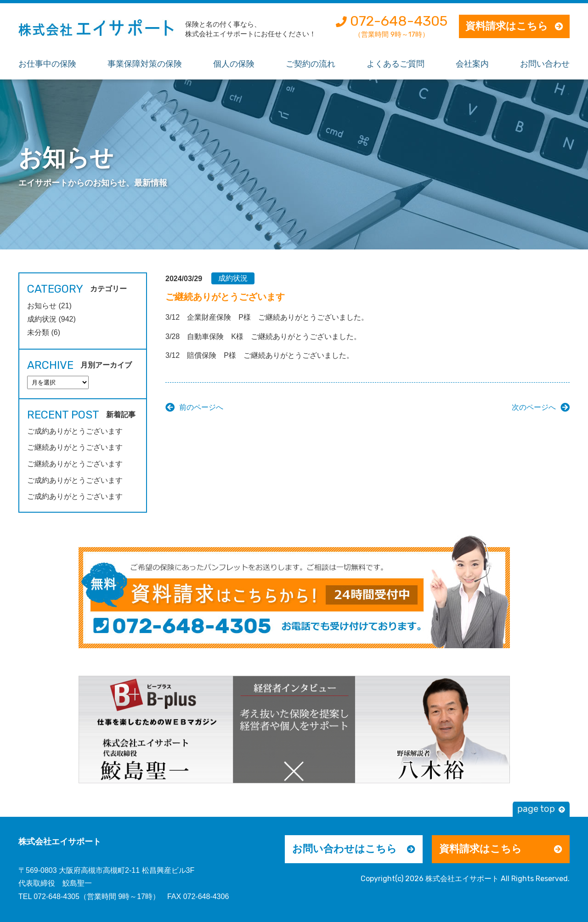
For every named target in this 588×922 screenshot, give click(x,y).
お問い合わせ (545, 64)
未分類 (38, 332)
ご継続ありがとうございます (75, 447)
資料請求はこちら (507, 26)
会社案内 (472, 64)
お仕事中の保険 (47, 64)
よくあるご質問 (396, 64)
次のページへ (534, 407)
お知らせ (42, 306)
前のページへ (201, 407)
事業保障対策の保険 (145, 64)
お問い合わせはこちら (345, 849)
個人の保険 (234, 64)
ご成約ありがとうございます (75, 431)
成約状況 (233, 278)
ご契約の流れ (311, 64)
